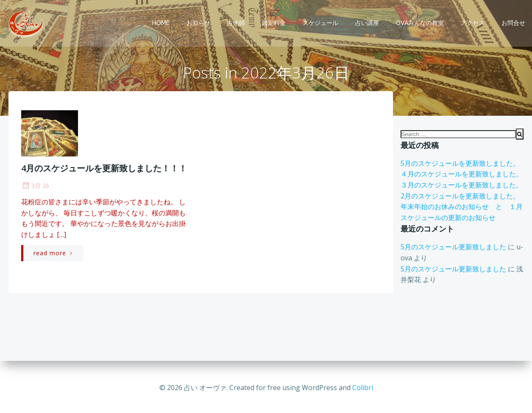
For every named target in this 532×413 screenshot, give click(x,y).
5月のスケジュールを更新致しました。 (460, 165)
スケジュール (321, 23)
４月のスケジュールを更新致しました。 (461, 176)
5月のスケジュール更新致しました (453, 248)
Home (161, 23)
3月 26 (35, 186)
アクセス (473, 23)
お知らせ (199, 23)
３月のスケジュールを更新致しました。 (461, 187)
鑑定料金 (274, 23)
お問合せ (514, 23)
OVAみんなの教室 (420, 23)
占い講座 (368, 23)
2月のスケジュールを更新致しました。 (460, 197)
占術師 (237, 23)
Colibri (363, 388)
